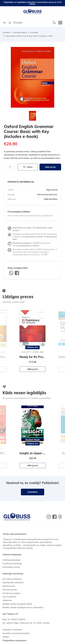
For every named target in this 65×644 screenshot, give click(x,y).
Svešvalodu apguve (20, 32)
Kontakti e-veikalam (12, 630)
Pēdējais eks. (33, 347)
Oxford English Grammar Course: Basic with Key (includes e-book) (29, 36)
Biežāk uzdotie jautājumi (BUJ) (17, 604)
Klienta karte (9, 586)
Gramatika (34, 32)
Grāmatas (6, 32)
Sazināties (33, 492)
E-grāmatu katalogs (12, 563)
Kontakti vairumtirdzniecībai (16, 633)
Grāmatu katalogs (11, 560)
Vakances (7, 600)
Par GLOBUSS (9, 597)
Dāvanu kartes (10, 590)
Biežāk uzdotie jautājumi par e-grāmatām (23, 607)
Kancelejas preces (11, 567)
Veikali (6, 637)
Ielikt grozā (50, 167)
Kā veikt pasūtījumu (12, 579)
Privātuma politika (12, 593)
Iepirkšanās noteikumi (13, 582)
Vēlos (28, 167)
